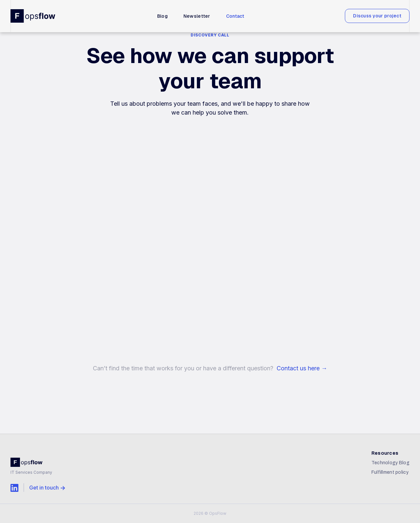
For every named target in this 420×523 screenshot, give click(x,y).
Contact (235, 16)
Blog (162, 16)
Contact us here (302, 368)
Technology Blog (390, 463)
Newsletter (197, 16)
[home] (33, 16)
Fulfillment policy (390, 472)
